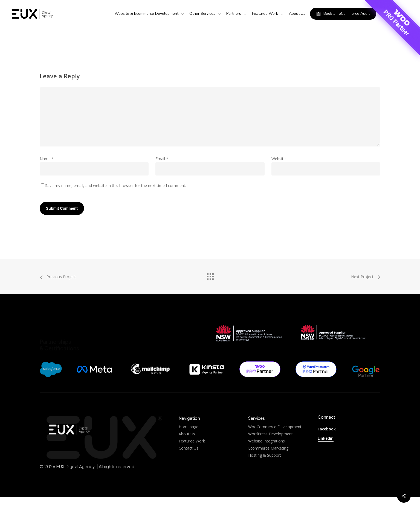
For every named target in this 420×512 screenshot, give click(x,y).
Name (47, 159)
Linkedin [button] (326, 438)
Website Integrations (267, 454)
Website (279, 159)
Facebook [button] (327, 429)
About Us (187, 447)
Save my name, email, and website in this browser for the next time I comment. (116, 185)
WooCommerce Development (275, 440)
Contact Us (189, 461)
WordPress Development (270, 447)
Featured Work (192, 454)
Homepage (189, 440)
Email (162, 159)
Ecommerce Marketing (268, 461)
